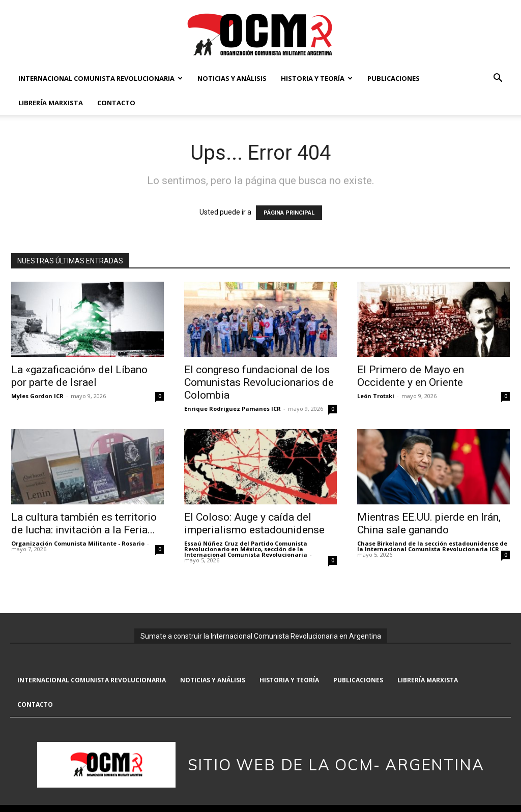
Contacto (116, 103)
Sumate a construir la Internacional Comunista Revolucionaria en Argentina (261, 636)
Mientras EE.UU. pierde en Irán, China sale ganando (429, 523)
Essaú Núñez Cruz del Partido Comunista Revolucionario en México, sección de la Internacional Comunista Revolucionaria (246, 549)
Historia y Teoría (317, 78)
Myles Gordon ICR (37, 396)
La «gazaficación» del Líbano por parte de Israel (79, 376)
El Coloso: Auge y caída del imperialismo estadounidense (254, 523)
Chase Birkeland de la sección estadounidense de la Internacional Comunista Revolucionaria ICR (432, 546)
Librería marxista (51, 103)
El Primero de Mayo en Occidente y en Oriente (411, 376)
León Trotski (376, 396)
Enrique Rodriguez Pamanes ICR (233, 409)
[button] (498, 79)
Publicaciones (394, 78)
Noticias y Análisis (232, 78)
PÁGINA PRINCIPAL (289, 213)
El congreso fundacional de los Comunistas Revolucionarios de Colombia (259, 382)
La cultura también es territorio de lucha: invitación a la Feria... (84, 523)
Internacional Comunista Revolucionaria (100, 78)
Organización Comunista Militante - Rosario (78, 543)
